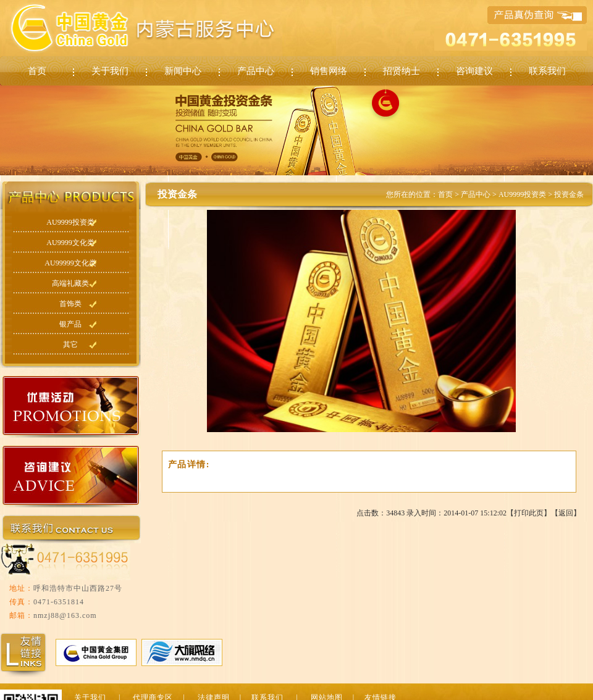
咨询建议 (474, 71)
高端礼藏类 (70, 283)
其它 (70, 344)
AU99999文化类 (70, 263)
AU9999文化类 (70, 243)
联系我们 (547, 71)
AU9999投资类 (70, 222)
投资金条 (569, 194)
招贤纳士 (402, 71)
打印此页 (529, 513)
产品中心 (256, 71)
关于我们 (110, 71)
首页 (37, 71)
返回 (566, 513)
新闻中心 (183, 71)
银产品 (70, 324)
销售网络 (329, 71)
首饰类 (70, 304)
